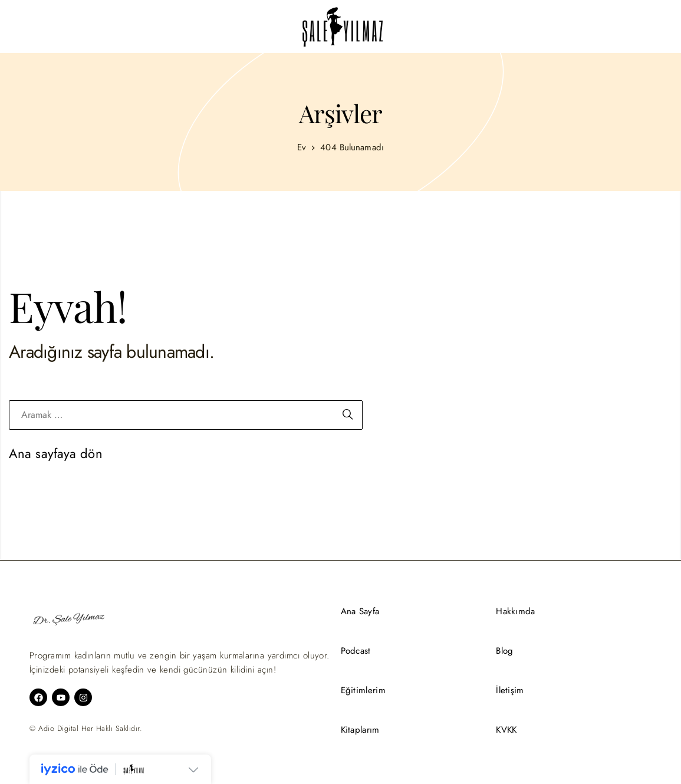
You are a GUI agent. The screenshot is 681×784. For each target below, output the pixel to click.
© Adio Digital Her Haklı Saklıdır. (86, 729)
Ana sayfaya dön (56, 453)
